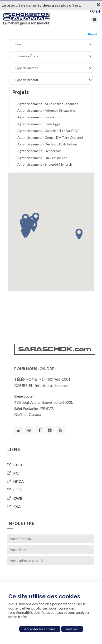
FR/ (92, 11)
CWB (15, 498)
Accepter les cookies (40, 629)
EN (98, 11)
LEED (15, 490)
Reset (93, 34)
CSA (14, 507)
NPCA (15, 481)
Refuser (72, 629)
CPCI (15, 465)
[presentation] (43, 577)
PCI (13, 473)
